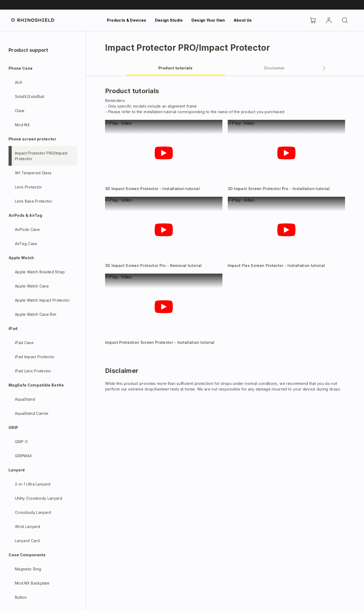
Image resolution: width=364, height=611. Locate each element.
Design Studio (169, 20)
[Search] (345, 20)
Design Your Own (208, 20)
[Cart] (313, 20)
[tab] (175, 68)
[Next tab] (324, 68)
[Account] (329, 20)
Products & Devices (127, 20)
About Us (243, 20)
